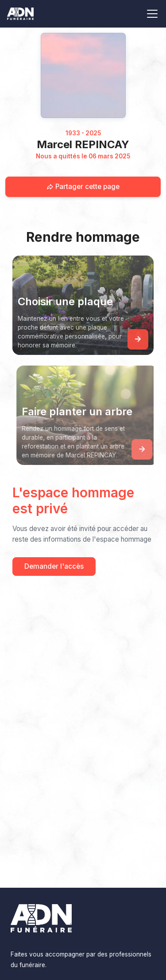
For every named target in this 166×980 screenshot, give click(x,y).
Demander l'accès (54, 566)
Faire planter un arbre (79, 411)
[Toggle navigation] (152, 14)
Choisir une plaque (65, 301)
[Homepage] (83, 75)
